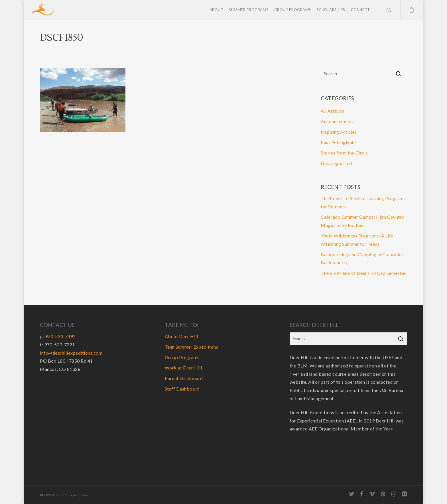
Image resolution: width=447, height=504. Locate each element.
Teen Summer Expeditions (192, 347)
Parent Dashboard (184, 378)
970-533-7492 (60, 336)
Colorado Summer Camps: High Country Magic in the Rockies (362, 221)
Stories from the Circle (344, 153)
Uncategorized (336, 163)
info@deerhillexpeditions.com (71, 353)
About (217, 10)
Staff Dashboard (182, 389)
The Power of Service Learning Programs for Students (363, 202)
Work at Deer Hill (183, 368)
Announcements (337, 121)
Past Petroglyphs (339, 142)
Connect (360, 10)
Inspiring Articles (339, 132)
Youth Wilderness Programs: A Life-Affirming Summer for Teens (358, 240)
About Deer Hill (181, 336)
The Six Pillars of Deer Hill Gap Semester (363, 273)
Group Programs (293, 10)
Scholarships (331, 10)
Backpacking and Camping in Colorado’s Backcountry (363, 259)
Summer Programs (249, 10)
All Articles (332, 111)
